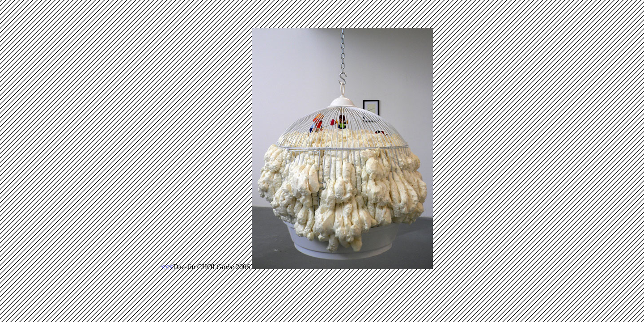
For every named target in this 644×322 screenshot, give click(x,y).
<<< (167, 267)
